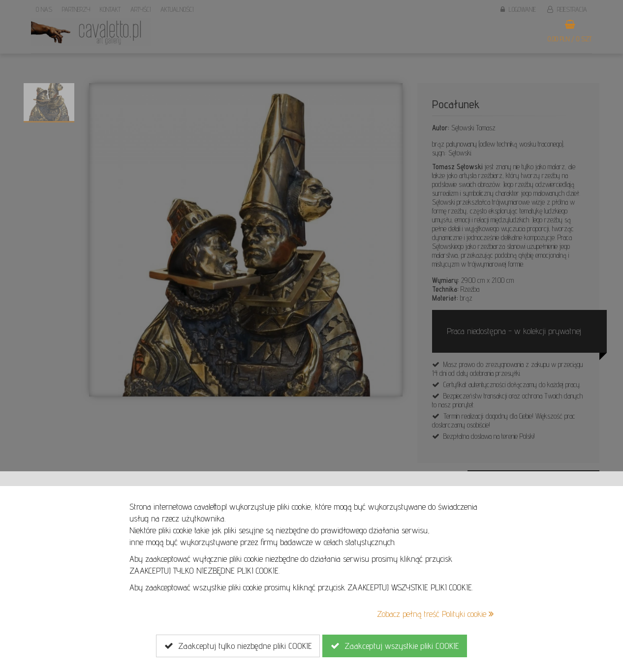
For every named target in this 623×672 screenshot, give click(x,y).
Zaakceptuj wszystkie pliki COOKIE (395, 646)
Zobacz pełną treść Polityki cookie (435, 614)
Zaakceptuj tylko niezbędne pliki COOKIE (238, 646)
